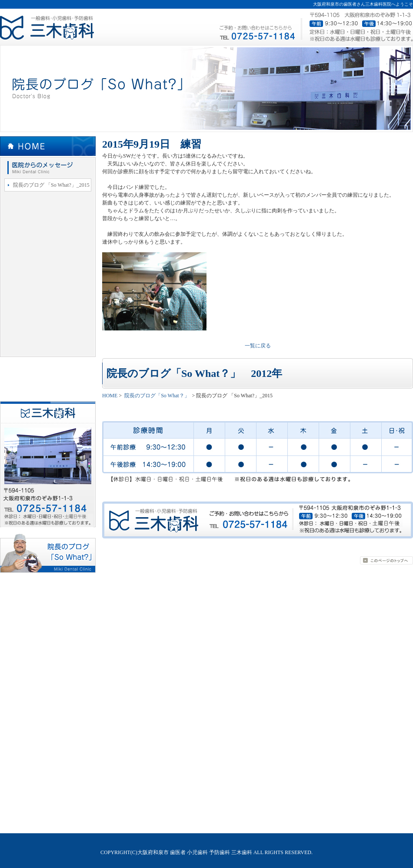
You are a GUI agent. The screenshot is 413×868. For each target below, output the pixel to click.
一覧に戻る (258, 346)
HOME (48, 147)
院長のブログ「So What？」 (48, 168)
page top (386, 560)
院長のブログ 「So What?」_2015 (51, 185)
